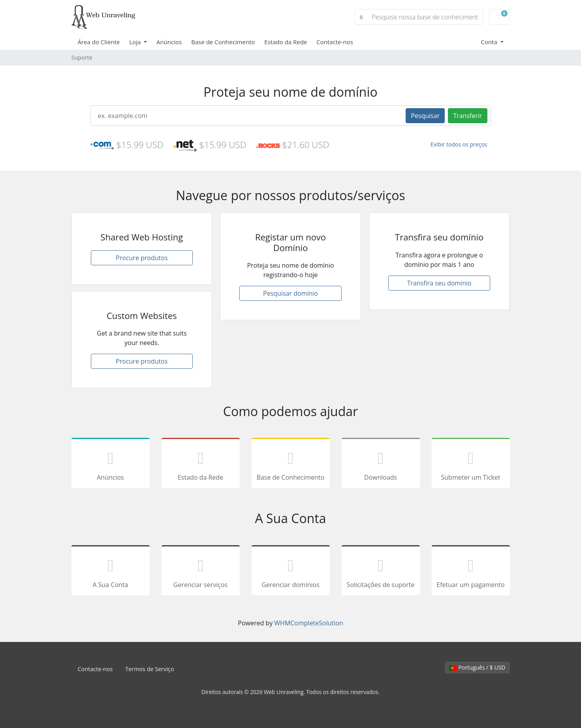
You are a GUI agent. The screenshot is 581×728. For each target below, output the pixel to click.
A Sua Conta (111, 572)
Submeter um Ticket (471, 464)
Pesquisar (425, 116)
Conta (490, 42)
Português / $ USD (477, 667)
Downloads (381, 464)
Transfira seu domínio (439, 283)
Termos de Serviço (149, 669)
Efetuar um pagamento (471, 572)
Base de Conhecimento (223, 42)
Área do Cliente (99, 42)
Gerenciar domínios (291, 572)
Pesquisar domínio (290, 293)
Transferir (467, 116)
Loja (136, 42)
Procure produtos (142, 258)
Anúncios (169, 42)
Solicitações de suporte (381, 572)
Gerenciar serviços (201, 572)
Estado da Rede (286, 42)
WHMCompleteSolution (308, 623)
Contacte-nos (335, 42)
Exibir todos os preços (459, 144)
